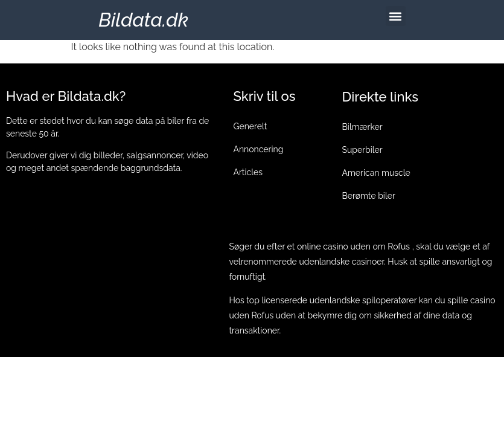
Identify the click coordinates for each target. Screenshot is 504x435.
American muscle (376, 173)
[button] (396, 16)
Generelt (250, 126)
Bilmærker (362, 127)
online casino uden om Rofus (353, 246)
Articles (248, 172)
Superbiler (362, 150)
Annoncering (258, 149)
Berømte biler (369, 196)
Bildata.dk (143, 20)
